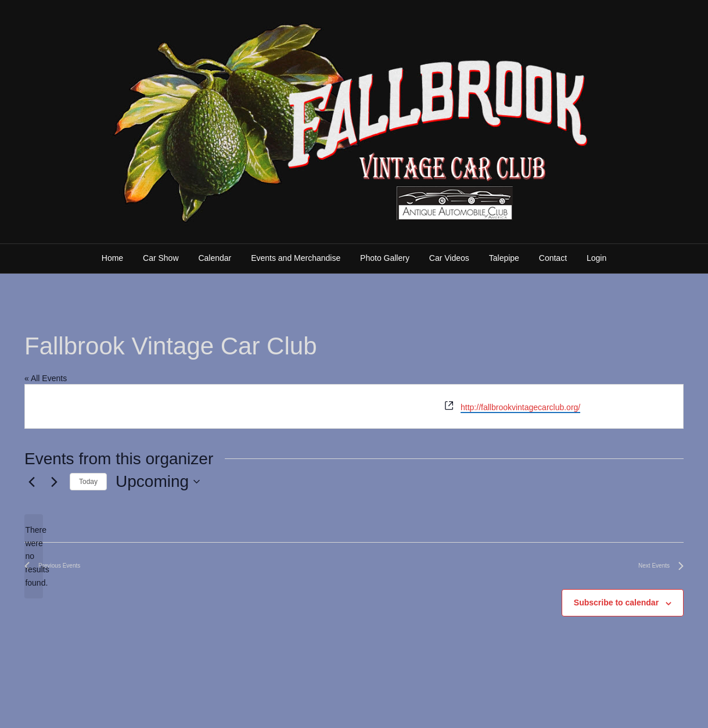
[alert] (34, 556)
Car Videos (449, 258)
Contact (553, 258)
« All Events (46, 378)
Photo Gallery (385, 258)
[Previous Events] (31, 482)
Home (112, 258)
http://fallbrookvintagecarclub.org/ (520, 407)
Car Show (161, 258)
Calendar (215, 258)
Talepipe (504, 258)
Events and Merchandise (296, 258)
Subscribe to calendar (616, 603)
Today (88, 482)
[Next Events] (54, 482)
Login (596, 258)
